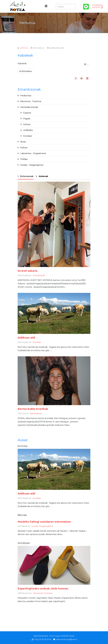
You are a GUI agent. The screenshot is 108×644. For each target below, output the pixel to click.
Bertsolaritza (36, 413)
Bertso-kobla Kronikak (33, 409)
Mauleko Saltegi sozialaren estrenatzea (44, 522)
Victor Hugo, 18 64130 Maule (62, 636)
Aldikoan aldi (26, 338)
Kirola (23, 142)
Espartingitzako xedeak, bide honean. (43, 589)
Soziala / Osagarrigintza (42, 526)
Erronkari (27, 136)
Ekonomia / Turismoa (43, 593)
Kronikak (37, 342)
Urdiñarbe (28, 130)
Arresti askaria (27, 271)
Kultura (23, 148)
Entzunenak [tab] (27, 176)
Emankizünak (39, 275)
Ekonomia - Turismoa (30, 101)
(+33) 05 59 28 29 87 (43, 639)
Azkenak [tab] (43, 176)
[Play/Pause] (86, 7)
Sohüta (27, 124)
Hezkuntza (25, 96)
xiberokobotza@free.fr (66, 639)
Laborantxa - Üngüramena (33, 153)
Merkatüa (24, 48)
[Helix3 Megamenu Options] (46, 6)
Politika (24, 159)
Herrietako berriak (29, 107)
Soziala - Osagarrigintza (32, 165)
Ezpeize (27, 113)
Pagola (26, 119)
